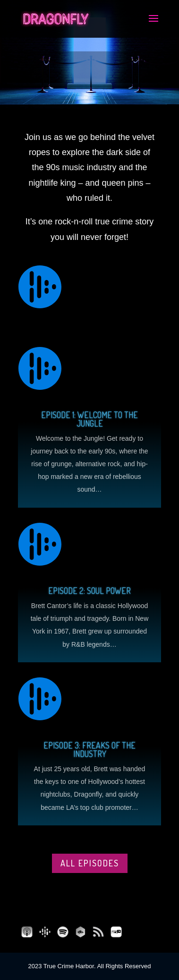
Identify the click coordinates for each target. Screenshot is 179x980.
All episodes (90, 863)
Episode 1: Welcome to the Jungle (89, 419)
